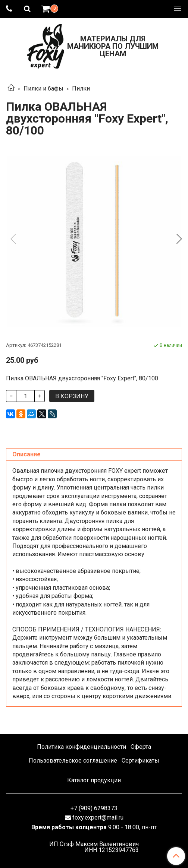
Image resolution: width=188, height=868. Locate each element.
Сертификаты (140, 761)
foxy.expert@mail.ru (98, 818)
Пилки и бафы (43, 88)
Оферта (141, 747)
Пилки (81, 88)
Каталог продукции (94, 780)
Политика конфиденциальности (82, 747)
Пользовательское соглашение (73, 761)
